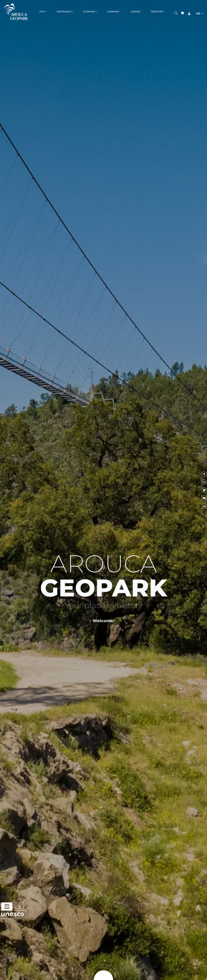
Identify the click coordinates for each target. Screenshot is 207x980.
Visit (42, 12)
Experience (64, 12)
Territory (157, 12)
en (199, 13)
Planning (89, 12)
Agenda (136, 12)
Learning (113, 12)
